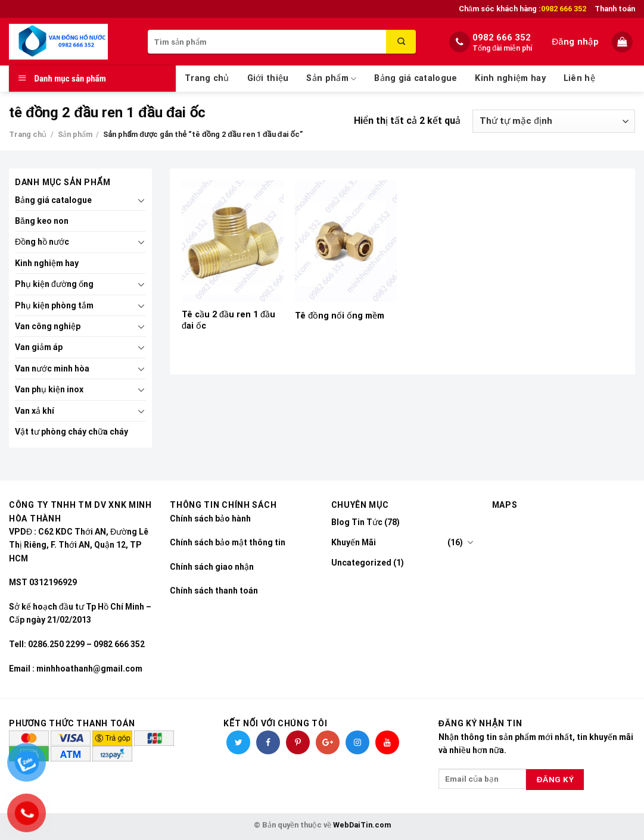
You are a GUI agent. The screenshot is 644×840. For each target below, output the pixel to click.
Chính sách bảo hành (210, 519)
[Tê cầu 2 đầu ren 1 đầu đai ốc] (233, 241)
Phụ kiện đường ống (54, 284)
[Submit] (401, 42)
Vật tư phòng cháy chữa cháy (71, 432)
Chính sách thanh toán (214, 591)
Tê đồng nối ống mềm (340, 316)
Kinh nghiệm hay (510, 78)
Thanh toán (615, 9)
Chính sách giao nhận (212, 567)
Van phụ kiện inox (49, 389)
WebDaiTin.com (362, 825)
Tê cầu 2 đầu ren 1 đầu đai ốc (228, 320)
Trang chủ (207, 78)
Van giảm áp (39, 347)
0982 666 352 (502, 38)
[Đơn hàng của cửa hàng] (554, 121)
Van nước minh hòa (52, 369)
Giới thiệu (268, 78)
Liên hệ (579, 78)
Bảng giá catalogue (416, 78)
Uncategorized (361, 563)
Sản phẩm (331, 79)
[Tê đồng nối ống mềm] (346, 241)
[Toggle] (142, 200)
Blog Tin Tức (357, 522)
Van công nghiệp (48, 326)
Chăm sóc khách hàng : (522, 9)
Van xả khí (35, 411)
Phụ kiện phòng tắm (54, 305)
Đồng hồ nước (42, 242)
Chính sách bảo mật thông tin (228, 542)
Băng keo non (42, 221)
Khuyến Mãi (354, 542)
